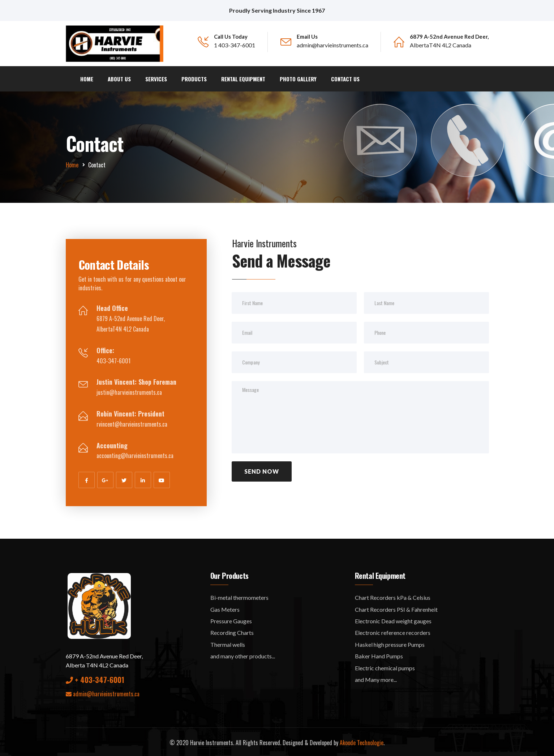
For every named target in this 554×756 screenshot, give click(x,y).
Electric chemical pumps (385, 666)
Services (156, 77)
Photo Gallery (298, 77)
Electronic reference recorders (393, 631)
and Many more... (376, 678)
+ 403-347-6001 (95, 678)
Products (194, 77)
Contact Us (345, 77)
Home (87, 77)
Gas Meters (225, 608)
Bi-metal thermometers (239, 596)
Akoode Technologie (362, 741)
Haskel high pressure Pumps (390, 643)
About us (119, 77)
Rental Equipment (243, 77)
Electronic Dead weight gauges (393, 620)
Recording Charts (232, 631)
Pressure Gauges (231, 620)
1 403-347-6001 (235, 45)
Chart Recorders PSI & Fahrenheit (396, 608)
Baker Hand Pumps (379, 655)
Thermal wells (228, 643)
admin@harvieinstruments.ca (332, 45)
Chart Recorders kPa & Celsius (393, 596)
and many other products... (243, 655)
